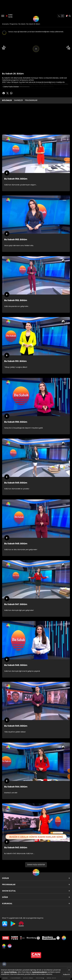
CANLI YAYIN (9, 16)
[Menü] (3, 16)
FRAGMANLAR (31, 100)
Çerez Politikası (10, 972)
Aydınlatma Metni (39, 972)
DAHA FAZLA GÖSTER (36, 865)
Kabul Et (67, 974)
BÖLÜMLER (7, 100)
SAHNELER (18, 100)
